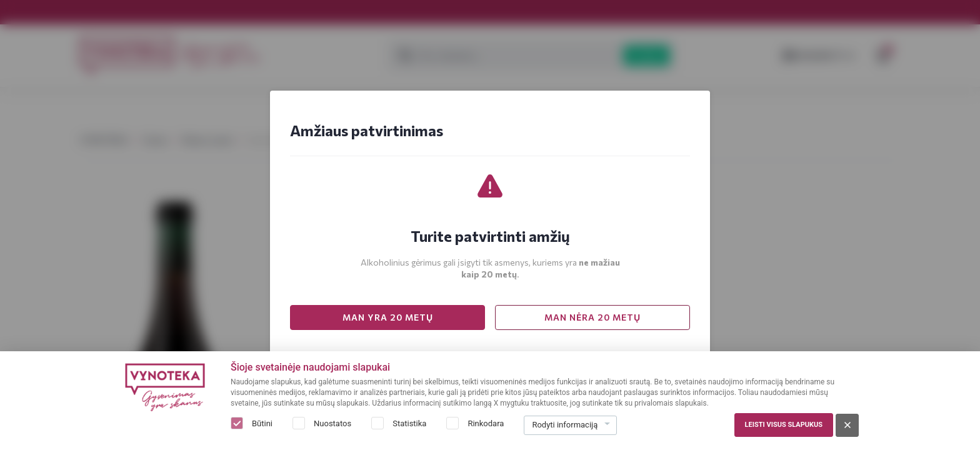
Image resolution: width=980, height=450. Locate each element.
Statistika (409, 423)
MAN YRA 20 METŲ (388, 317)
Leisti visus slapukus (784, 425)
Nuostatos (332, 423)
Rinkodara (486, 423)
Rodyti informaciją (565, 425)
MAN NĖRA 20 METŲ (592, 317)
